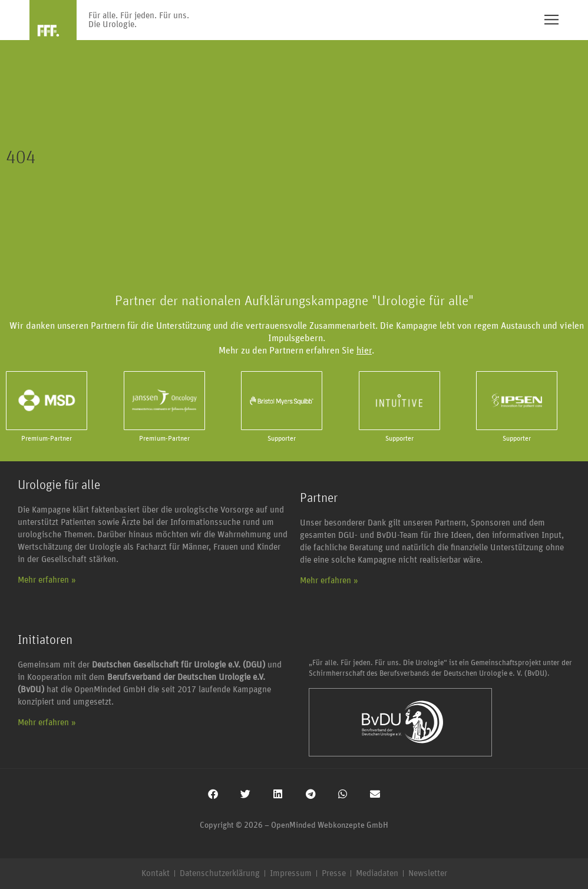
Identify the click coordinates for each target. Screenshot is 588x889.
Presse (334, 873)
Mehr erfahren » (47, 580)
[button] (213, 794)
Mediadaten (377, 873)
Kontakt (156, 873)
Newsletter (428, 873)
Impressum (291, 873)
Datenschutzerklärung (220, 873)
